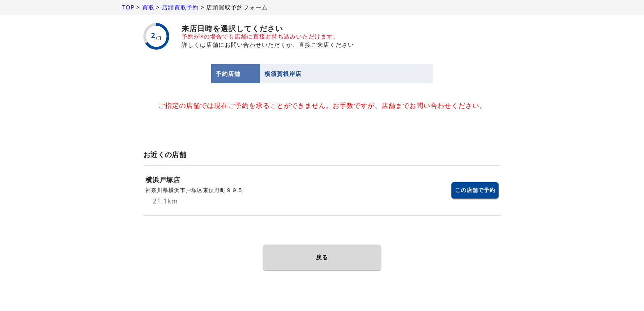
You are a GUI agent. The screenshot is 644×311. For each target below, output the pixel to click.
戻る (322, 257)
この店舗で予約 (475, 190)
